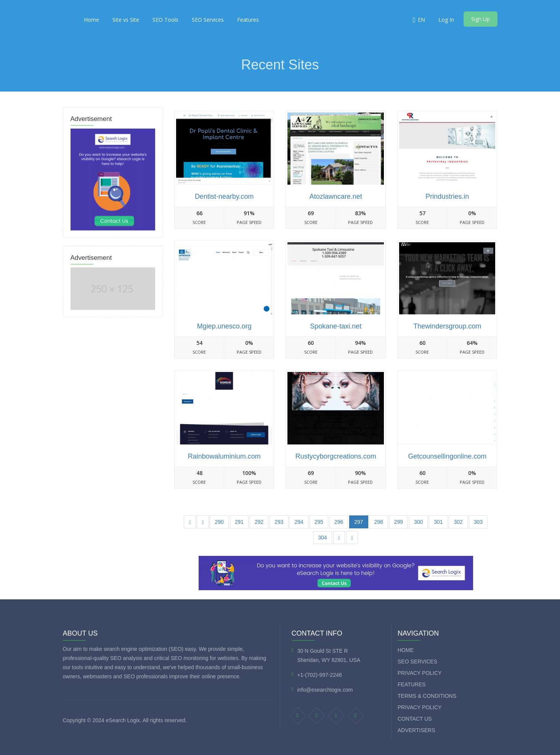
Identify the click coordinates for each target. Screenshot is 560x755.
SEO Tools (165, 20)
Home (91, 20)
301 (438, 522)
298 (378, 522)
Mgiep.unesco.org (224, 326)
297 (359, 522)
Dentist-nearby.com (224, 196)
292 (259, 522)
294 (299, 522)
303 (478, 522)
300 (418, 522)
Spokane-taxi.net (336, 326)
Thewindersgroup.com (447, 326)
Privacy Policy (420, 673)
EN (421, 20)
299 (399, 522)
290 (219, 522)
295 (319, 522)
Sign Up (481, 19)
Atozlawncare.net (336, 196)
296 (339, 522)
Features (248, 20)
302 (458, 522)
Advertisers (416, 730)
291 (239, 522)
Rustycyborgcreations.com (336, 456)
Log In (446, 20)
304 (323, 538)
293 (279, 522)
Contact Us (415, 719)
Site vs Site (126, 20)
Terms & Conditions (427, 696)
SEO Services (208, 20)
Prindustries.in (447, 196)
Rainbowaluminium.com (224, 456)
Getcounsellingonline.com (447, 456)
